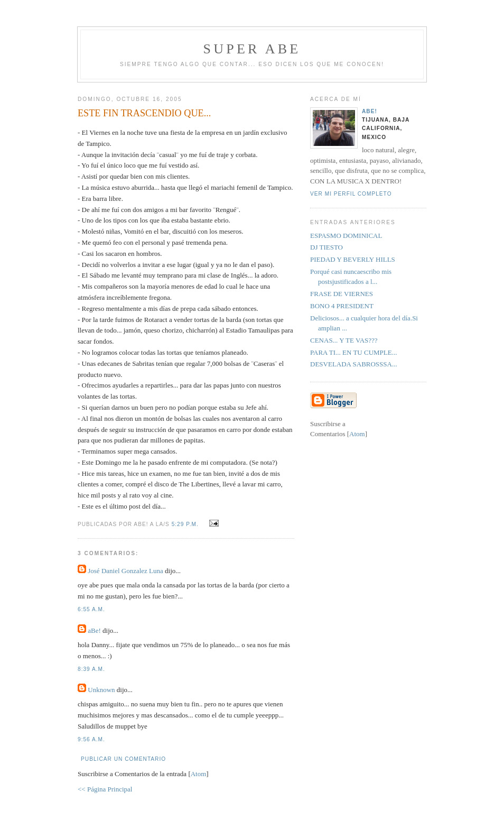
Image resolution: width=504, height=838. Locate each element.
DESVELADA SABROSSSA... (354, 364)
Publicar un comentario (123, 759)
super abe (252, 49)
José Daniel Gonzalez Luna (125, 571)
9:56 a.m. (91, 739)
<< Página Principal (105, 789)
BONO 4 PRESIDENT (342, 306)
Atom (199, 774)
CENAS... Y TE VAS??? (344, 340)
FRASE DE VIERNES (342, 294)
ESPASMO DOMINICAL (346, 236)
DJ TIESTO (326, 247)
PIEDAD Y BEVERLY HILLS (353, 259)
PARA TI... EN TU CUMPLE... (353, 352)
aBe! (94, 630)
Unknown (101, 690)
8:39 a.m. (91, 669)
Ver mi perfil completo (351, 194)
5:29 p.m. (186, 524)
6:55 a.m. (91, 609)
